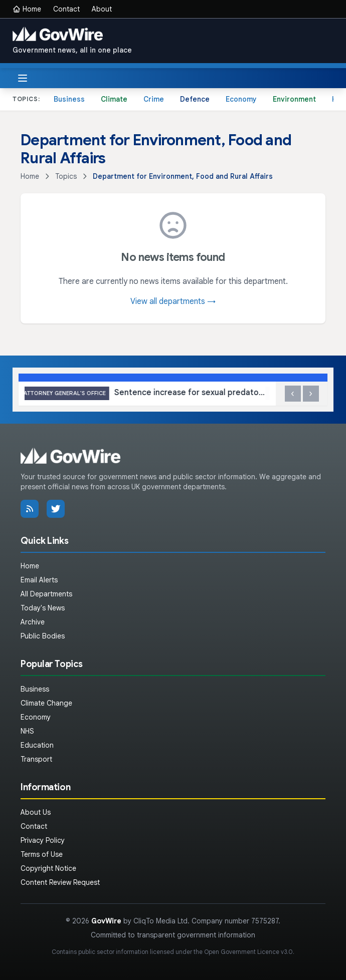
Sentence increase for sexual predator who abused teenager (147, 393)
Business (69, 99)
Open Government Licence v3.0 (248, 952)
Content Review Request (60, 882)
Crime (154, 99)
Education (37, 745)
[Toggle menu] (23, 78)
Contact (66, 9)
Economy (241, 99)
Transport (36, 759)
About (102, 9)
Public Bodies (43, 636)
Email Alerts (39, 580)
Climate (114, 99)
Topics (66, 176)
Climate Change (46, 703)
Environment (294, 99)
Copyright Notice (48, 868)
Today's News (43, 608)
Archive (33, 622)
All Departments (46, 594)
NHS (27, 731)
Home (27, 9)
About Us (36, 812)
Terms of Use (42, 854)
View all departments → (173, 301)
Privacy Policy (43, 840)
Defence (195, 99)
